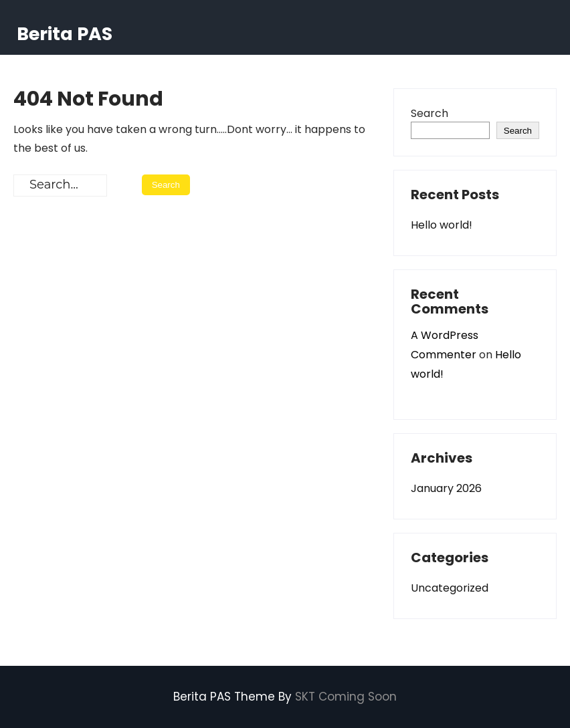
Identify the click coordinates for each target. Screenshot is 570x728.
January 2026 (446, 488)
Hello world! (442, 225)
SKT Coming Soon (346, 697)
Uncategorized (450, 588)
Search (430, 113)
